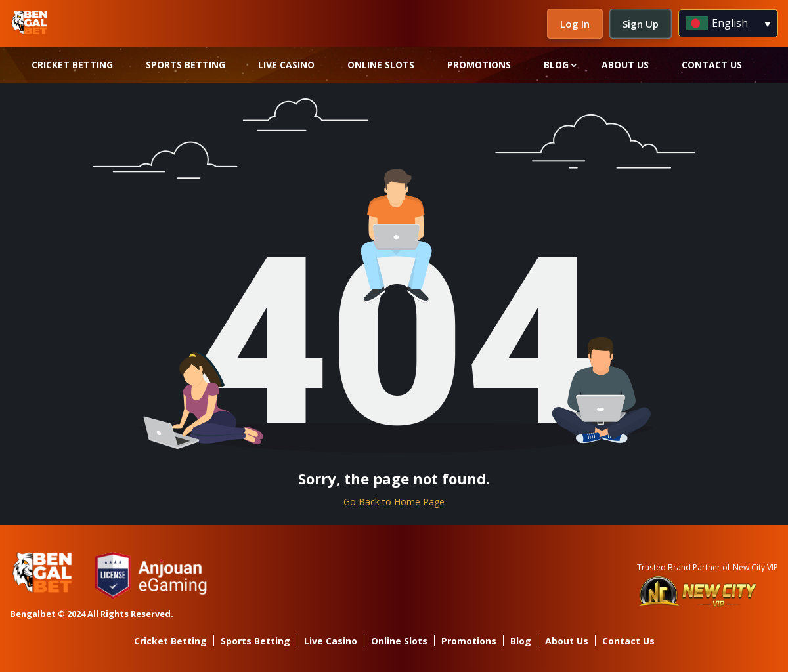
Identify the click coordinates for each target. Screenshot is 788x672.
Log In (575, 24)
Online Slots (381, 65)
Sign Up (641, 24)
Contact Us (712, 65)
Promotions (479, 65)
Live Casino (286, 65)
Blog (556, 65)
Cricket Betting (72, 65)
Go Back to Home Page (394, 502)
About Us (625, 65)
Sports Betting (186, 65)
